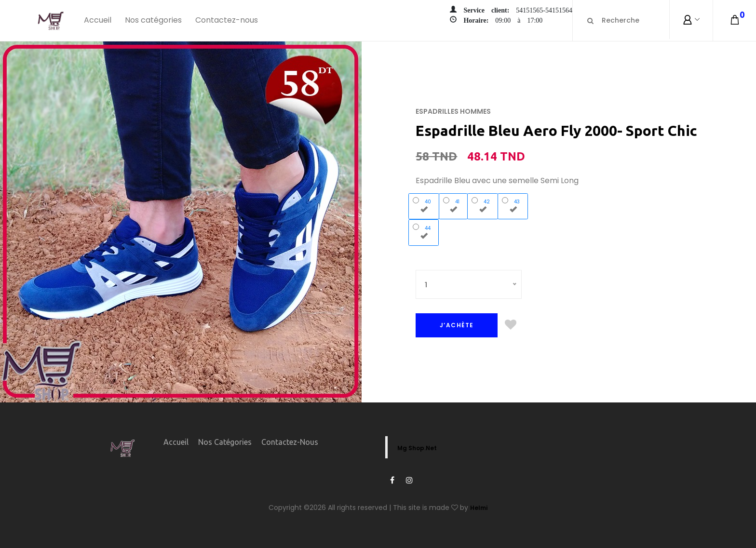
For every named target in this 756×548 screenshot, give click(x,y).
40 (424, 205)
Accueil (98, 20)
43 (513, 205)
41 (453, 205)
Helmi (479, 508)
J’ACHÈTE (457, 325)
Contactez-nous (227, 20)
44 (424, 231)
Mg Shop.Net (417, 448)
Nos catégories (153, 20)
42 (483, 205)
